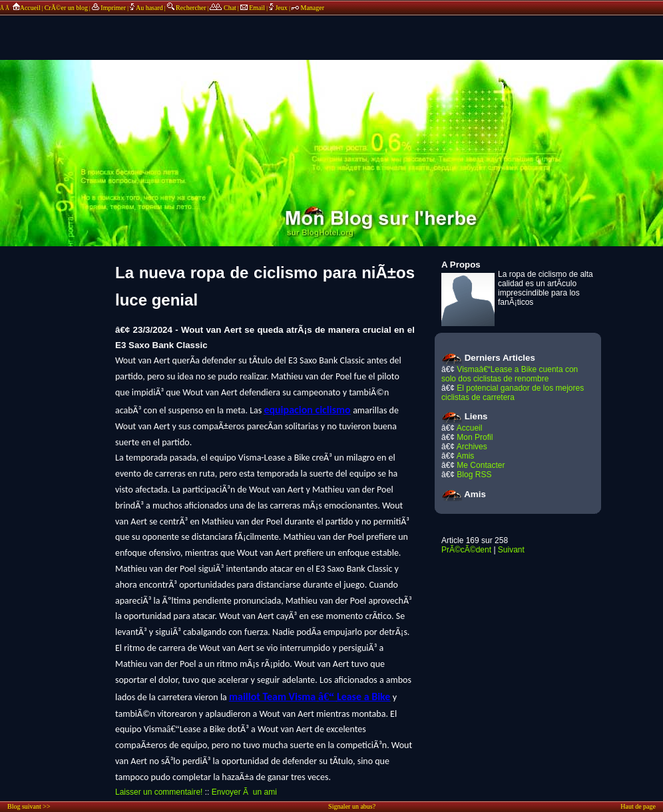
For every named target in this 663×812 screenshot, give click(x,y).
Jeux (279, 8)
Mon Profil (475, 437)
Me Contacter (481, 465)
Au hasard (146, 8)
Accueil (26, 8)
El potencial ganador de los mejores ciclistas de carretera (513, 393)
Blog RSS (474, 475)
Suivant (511, 550)
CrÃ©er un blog (66, 8)
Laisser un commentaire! (159, 792)
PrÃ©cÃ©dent (466, 550)
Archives (472, 447)
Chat (223, 8)
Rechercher (187, 8)
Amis (466, 456)
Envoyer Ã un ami (244, 792)
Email (253, 8)
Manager (308, 8)
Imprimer (109, 8)
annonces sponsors (331, 30)
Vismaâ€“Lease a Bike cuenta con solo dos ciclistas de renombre (510, 374)
